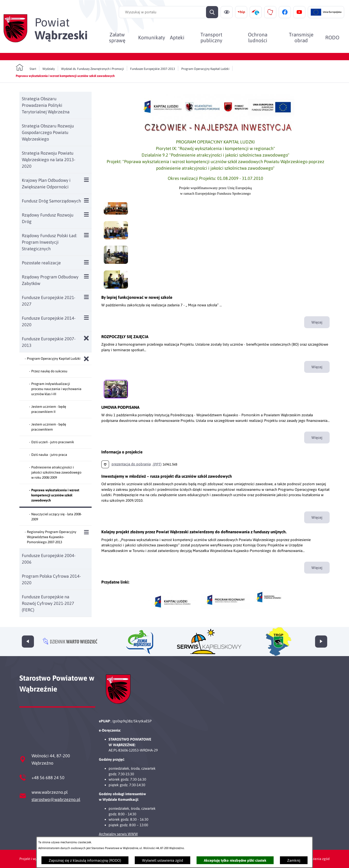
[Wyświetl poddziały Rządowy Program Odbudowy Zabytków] (86, 276)
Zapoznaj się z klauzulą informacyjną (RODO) (85, 860)
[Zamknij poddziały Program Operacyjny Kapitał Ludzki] (86, 359)
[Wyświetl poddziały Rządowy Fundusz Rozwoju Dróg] (86, 214)
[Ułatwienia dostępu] (227, 12)
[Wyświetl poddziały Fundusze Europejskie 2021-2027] (86, 297)
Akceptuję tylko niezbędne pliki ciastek (235, 860)
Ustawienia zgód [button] (317, 859)
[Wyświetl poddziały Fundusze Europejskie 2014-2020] (86, 318)
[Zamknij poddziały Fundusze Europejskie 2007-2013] (86, 338)
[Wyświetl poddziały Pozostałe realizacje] (86, 262)
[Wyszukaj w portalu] (168, 12)
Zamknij (294, 860)
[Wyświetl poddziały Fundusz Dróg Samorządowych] (86, 200)
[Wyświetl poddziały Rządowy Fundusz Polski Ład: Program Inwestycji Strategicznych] (86, 235)
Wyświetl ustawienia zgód (163, 860)
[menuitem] (117, 37)
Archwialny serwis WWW (118, 834)
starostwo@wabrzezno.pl (56, 799)
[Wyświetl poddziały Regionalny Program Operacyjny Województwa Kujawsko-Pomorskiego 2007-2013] (86, 532)
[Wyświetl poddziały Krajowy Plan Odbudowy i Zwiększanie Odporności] (86, 180)
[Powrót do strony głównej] (26, 67)
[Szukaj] (212, 12)
